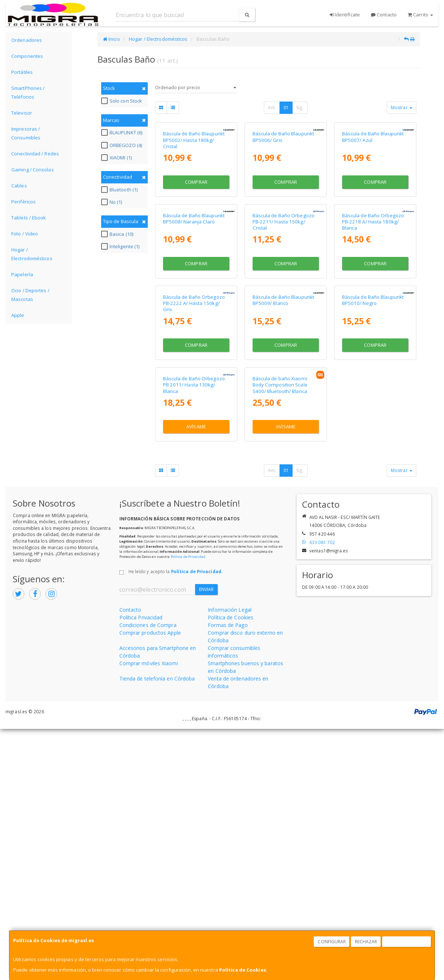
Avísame (196, 678)
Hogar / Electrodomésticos (32, 254)
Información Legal (230, 860)
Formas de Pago (228, 876)
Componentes (27, 56)
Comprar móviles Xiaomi (149, 914)
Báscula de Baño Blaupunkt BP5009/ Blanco (284, 488)
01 (286, 108)
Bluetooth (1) (120, 190)
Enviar (207, 840)
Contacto (384, 15)
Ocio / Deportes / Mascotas (30, 295)
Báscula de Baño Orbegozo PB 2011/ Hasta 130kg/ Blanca (194, 636)
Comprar (196, 245)
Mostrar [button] (402, 108)
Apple (18, 315)
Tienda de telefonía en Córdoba (157, 929)
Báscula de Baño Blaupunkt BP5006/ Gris (284, 200)
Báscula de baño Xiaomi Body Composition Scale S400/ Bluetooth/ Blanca (280, 636)
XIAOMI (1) (117, 158)
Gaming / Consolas (33, 170)
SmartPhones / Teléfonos (28, 92)
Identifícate (345, 15)
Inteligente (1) (121, 246)
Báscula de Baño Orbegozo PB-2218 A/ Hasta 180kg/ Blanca (373, 347)
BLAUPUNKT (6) (123, 132)
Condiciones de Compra (148, 876)
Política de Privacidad (188, 808)
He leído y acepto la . (175, 822)
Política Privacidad (141, 868)
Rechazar (366, 942)
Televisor (22, 113)
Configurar (332, 942)
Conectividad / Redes (35, 154)
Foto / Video (25, 234)
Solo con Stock (122, 101)
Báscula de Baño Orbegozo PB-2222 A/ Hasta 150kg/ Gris (194, 491)
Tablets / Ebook (29, 218)
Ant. (272, 108)
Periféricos (23, 202)
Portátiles (22, 72)
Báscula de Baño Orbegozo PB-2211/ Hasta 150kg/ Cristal (284, 347)
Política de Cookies (243, 970)
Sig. (300, 108)
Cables (19, 186)
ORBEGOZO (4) (122, 145)
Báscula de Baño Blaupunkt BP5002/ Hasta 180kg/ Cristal (194, 203)
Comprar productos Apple (150, 883)
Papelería (22, 274)
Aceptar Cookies (407, 942)
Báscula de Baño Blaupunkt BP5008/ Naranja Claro (194, 344)
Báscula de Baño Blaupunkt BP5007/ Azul (373, 200)
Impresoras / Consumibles (26, 133)
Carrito (420, 15)
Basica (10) (118, 234)
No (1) (113, 202)
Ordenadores (27, 40)
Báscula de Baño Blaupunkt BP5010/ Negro (373, 488)
